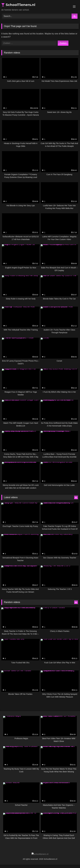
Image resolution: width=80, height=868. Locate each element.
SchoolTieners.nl (18, 5)
